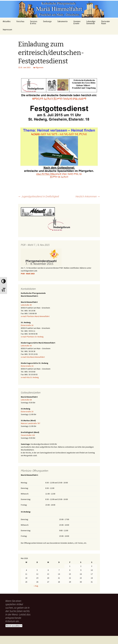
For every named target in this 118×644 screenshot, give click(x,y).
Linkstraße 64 (26, 400)
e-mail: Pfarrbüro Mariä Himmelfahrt (35, 316)
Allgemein (39, 67)
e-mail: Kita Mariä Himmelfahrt (33, 357)
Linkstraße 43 (26, 346)
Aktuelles (7, 21)
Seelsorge (47, 21)
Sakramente (63, 21)
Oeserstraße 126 (28, 435)
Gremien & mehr (77, 22)
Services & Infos (34, 22)
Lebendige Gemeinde (91, 22)
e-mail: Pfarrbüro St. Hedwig (32, 337)
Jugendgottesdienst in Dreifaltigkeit (39, 196)
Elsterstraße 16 (27, 366)
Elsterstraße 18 (27, 325)
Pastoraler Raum (106, 22)
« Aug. (36, 586)
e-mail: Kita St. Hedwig (30, 377)
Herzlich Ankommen (88, 196)
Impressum (7, 30)
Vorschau (20, 21)
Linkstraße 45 (26, 305)
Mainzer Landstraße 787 (30, 423)
